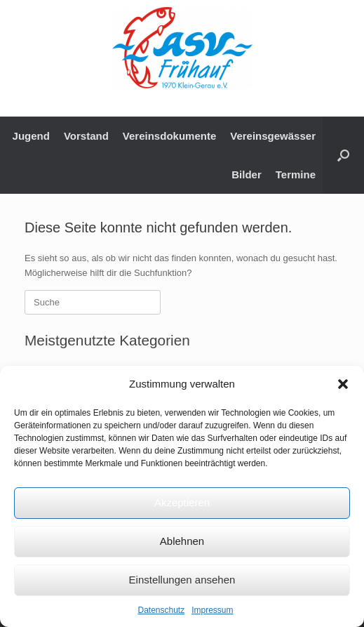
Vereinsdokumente (169, 136)
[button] (343, 384)
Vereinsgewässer (273, 136)
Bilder (247, 174)
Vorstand (86, 136)
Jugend (31, 136)
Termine (296, 174)
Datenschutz (161, 610)
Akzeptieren (182, 502)
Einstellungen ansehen (182, 580)
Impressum (212, 610)
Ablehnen (182, 541)
